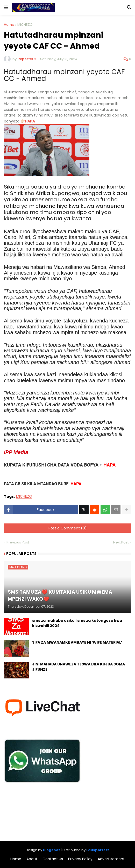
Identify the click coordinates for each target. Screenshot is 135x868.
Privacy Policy (80, 859)
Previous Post (18, 542)
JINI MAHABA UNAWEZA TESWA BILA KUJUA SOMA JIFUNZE (79, 667)
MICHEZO (25, 25)
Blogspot (52, 850)
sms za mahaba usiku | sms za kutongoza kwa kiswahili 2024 (77, 623)
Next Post (121, 542)
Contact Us (53, 859)
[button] (6, 8)
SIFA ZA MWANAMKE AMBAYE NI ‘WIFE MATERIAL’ (77, 642)
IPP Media (16, 452)
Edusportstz (98, 850)
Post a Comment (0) (68, 528)
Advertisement (111, 859)
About (32, 859)
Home (9, 25)
